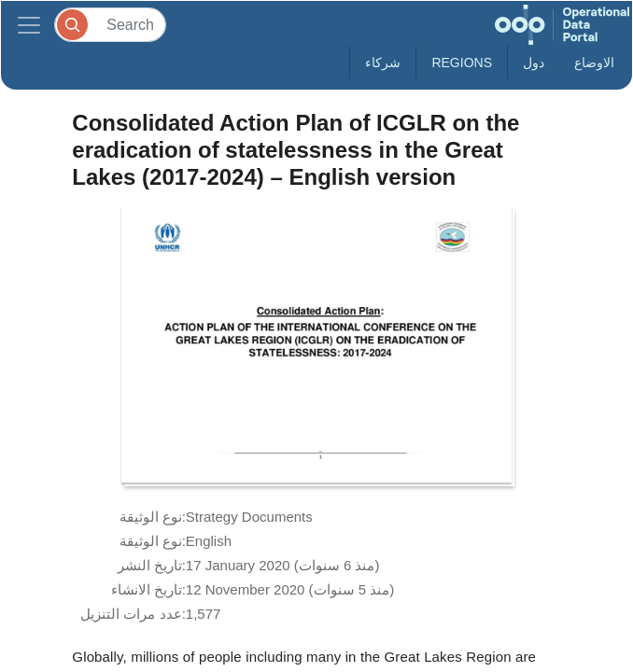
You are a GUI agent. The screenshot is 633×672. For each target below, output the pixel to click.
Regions (462, 63)
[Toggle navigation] (29, 25)
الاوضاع (594, 63)
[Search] (110, 25)
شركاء (383, 63)
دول (534, 63)
